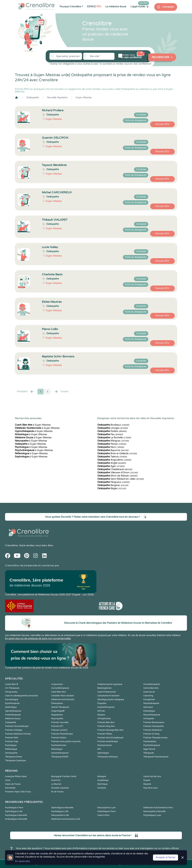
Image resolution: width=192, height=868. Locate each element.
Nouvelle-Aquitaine (57, 98)
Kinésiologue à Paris (106, 811)
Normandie (10, 788)
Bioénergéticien (104, 688)
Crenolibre (11, 545)
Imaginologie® (58, 711)
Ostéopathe (33, 98)
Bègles (112, 488)
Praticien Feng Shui (106, 726)
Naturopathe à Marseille (155, 811)
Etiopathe (102, 703)
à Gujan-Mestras (33, 425)
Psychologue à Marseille (16, 815)
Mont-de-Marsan (117, 476)
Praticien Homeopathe (154, 726)
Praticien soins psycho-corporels (66, 741)
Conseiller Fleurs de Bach (63, 696)
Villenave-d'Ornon (118, 473)
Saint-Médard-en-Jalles (120, 479)
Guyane (147, 780)
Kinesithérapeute (13, 715)
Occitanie (102, 788)
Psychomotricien (59, 745)
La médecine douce (116, 7)
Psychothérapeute (152, 745)
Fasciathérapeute (151, 703)
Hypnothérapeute (13, 711)
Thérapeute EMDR (60, 757)
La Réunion (56, 784)
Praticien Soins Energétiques (110, 738)
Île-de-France (57, 792)
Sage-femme (149, 749)
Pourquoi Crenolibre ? (71, 7)
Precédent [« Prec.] (25, 392)
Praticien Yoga (12, 741)
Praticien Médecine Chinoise (18, 734)
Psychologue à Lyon (152, 815)
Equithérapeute (12, 703)
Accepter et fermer (166, 857)
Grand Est (56, 780)
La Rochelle (114, 438)
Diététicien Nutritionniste (63, 699)
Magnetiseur (57, 715)
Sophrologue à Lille (14, 811)
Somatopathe (11, 753)
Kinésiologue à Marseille (16, 819)
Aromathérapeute (152, 684)
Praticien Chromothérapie (17, 726)
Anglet (112, 463)
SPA (99, 749)
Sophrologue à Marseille (62, 808)
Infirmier (101, 711)
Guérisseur (148, 707)
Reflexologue (11, 749)
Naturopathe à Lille (60, 815)
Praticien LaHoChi (59, 730)
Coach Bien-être (59, 692)
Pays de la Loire (150, 788)
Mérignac (113, 441)
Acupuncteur (57, 684)
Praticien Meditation (153, 730)
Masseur (101, 715)
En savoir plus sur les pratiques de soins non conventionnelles (38, 639)
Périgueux (113, 482)
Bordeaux (113, 425)
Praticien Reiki (12, 738)
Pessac (112, 444)
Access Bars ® (12, 684)
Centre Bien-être (151, 688)
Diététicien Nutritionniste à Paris (158, 808)
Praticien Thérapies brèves (155, 738)
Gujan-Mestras (84, 98)
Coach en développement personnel (21, 696)
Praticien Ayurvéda (60, 722)
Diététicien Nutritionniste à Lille (66, 819)
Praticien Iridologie (14, 730)
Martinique (102, 784)
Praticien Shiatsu (59, 738)
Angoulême (114, 460)
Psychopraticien (105, 745)
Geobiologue (11, 707)
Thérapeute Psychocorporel (156, 757)
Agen (111, 466)
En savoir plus (23, 861)
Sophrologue (103, 753)
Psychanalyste (150, 741)
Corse (8, 780)
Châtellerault (115, 469)
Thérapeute (149, 753)
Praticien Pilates (105, 734)
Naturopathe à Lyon (106, 808)
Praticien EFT (57, 726)
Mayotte (147, 784)
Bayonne (113, 450)
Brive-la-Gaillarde (117, 453)
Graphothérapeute (106, 707)
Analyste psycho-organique (110, 684)
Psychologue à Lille (60, 811)
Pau (110, 434)
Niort (111, 447)
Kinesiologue (149, 711)
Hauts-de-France (13, 784)
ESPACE (94, 7)
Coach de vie (149, 692)
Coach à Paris (103, 815)
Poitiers (112, 431)
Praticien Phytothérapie (62, 734)
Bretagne (102, 776)
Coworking (148, 696)
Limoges (113, 428)
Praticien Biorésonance (154, 722)
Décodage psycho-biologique (111, 699)
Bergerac (113, 485)
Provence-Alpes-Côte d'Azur (18, 792)
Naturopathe (57, 719)
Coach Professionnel (107, 692)
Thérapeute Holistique (107, 757)
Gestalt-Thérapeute (60, 707)
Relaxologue (57, 749)
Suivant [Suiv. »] (61, 392)
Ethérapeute (57, 703)
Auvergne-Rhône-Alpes (16, 776)
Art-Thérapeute (12, 688)
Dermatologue (12, 699)
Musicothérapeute (152, 715)
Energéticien (149, 699)
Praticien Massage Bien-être (110, 730)
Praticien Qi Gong (151, 734)
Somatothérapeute (60, 753)
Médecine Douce (13, 719)
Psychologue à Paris (14, 808)
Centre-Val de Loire (152, 776)
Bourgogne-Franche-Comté (64, 776)
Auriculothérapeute (60, 688)
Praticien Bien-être (106, 722)
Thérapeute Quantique (15, 761)
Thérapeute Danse (13, 757)
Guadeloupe (103, 780)
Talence (112, 457)
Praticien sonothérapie (108, 741)
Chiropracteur (11, 692)
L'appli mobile (140, 7)
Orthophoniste (104, 719)
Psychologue (11, 745)
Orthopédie (149, 719)
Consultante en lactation (108, 696)
